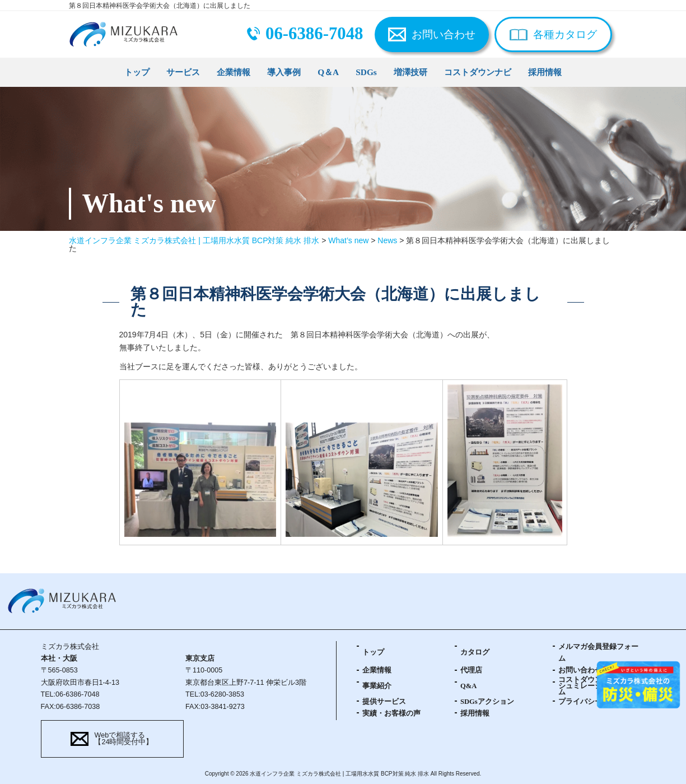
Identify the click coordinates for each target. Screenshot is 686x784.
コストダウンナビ (478, 72)
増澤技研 (410, 72)
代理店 (471, 670)
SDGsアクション (487, 702)
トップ (137, 72)
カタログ (475, 652)
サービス (183, 72)
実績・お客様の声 (391, 713)
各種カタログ (565, 34)
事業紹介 (377, 686)
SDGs (366, 72)
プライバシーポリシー (595, 702)
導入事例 (284, 72)
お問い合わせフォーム (595, 670)
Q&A (468, 686)
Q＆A (328, 72)
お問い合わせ (444, 34)
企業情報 (234, 72)
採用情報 (545, 72)
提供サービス (384, 702)
